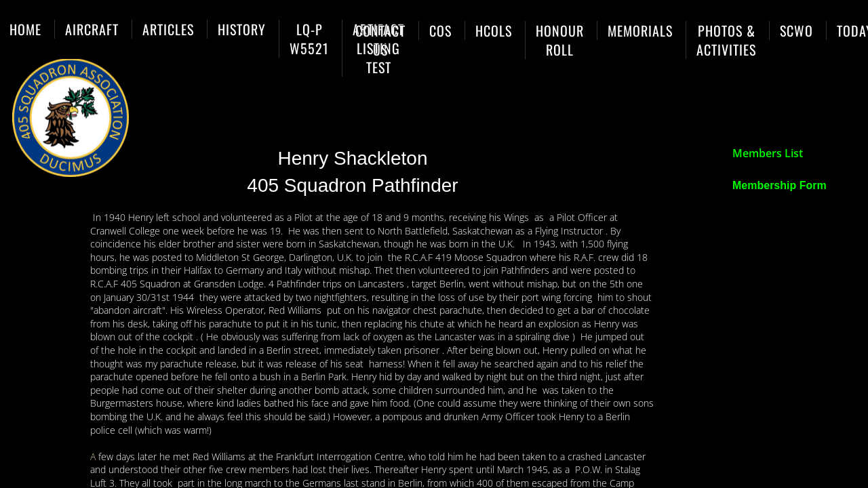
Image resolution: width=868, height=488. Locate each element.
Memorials (640, 30)
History (242, 29)
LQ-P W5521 (309, 39)
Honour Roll (560, 40)
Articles (168, 29)
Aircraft (92, 29)
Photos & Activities (726, 40)
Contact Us (380, 40)
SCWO (796, 30)
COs (440, 30)
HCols (494, 30)
